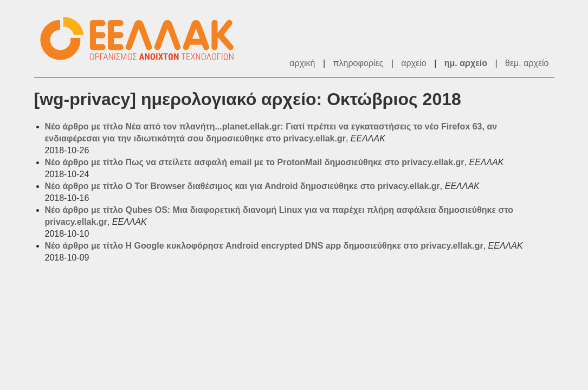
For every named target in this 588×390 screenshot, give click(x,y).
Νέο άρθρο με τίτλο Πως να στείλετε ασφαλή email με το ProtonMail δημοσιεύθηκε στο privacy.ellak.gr (255, 162)
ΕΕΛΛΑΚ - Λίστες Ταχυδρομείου (143, 39)
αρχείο (413, 63)
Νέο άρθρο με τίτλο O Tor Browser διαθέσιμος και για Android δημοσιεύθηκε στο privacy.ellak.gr (243, 186)
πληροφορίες (358, 63)
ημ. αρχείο (466, 63)
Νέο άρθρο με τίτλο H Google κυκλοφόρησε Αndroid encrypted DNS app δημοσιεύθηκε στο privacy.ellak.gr (264, 246)
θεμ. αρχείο (527, 63)
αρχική (302, 63)
